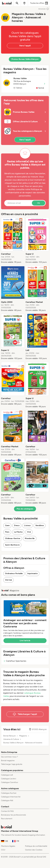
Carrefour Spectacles (15, 661)
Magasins (23, 736)
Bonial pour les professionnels (14, 815)
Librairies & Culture (11, 739)
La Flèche (18, 532)
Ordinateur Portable (14, 573)
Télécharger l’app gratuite (12, 764)
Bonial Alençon (10, 736)
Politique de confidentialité (36, 846)
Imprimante (33, 573)
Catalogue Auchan (9, 793)
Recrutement (7, 819)
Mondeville (30, 538)
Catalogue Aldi (7, 800)
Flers (7, 532)
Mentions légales (8, 846)
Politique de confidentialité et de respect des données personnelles (25, 193)
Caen (7, 525)
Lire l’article (25, 641)
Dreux (17, 525)
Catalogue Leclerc (9, 779)
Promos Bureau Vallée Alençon (25, 59)
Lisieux (27, 525)
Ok (39, 203)
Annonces (44, 9)
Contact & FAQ (7, 811)
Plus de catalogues (25, 509)
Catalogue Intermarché (11, 797)
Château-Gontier (13, 538)
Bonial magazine (8, 761)
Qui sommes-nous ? (9, 757)
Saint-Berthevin (12, 545)
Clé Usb (8, 580)
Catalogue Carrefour (10, 782)
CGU (3, 850)
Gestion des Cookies (34, 850)
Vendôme (40, 525)
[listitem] (13, 240)
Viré (29, 532)
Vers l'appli (25, 46)
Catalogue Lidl (7, 775)
